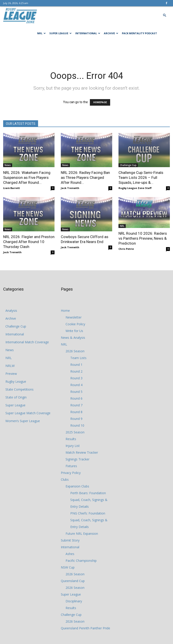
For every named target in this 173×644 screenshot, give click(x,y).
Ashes (70, 554)
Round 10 (77, 425)
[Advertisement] (86, 52)
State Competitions (19, 389)
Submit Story (70, 540)
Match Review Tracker (82, 452)
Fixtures (71, 466)
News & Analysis (73, 338)
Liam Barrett (11, 188)
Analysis (11, 311)
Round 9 (76, 419)
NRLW (10, 366)
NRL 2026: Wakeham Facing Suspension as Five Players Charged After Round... (27, 177)
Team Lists (78, 358)
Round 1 (76, 365)
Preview (11, 374)
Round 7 (76, 405)
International (88, 33)
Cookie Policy (75, 324)
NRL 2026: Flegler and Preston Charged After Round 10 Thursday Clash (29, 242)
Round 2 (76, 371)
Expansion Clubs (77, 486)
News (8, 165)
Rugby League (16, 381)
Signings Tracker (77, 459)
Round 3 (76, 378)
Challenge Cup (128, 165)
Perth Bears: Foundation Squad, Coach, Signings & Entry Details (89, 500)
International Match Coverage (27, 342)
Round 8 (76, 412)
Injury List (73, 446)
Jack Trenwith (70, 188)
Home (65, 311)
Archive (111, 33)
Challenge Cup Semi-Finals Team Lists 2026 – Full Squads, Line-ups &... (141, 177)
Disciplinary (74, 601)
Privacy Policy (71, 473)
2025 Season (75, 432)
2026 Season (75, 351)
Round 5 (76, 392)
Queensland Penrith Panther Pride (85, 628)
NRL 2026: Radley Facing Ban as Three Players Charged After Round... (85, 177)
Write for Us (74, 331)
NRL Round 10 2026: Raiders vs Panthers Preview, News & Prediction (143, 238)
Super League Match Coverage (28, 413)
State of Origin (16, 397)
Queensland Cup (73, 581)
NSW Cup (68, 567)
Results (71, 439)
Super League (60, 33)
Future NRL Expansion (82, 534)
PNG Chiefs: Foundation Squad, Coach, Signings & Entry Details (89, 520)
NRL (41, 33)
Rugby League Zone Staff (135, 188)
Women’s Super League (23, 421)
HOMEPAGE (100, 102)
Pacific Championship (81, 561)
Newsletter (74, 317)
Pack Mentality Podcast (139, 33)
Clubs (65, 479)
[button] (164, 15)
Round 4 (76, 385)
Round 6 (76, 398)
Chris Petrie (126, 249)
